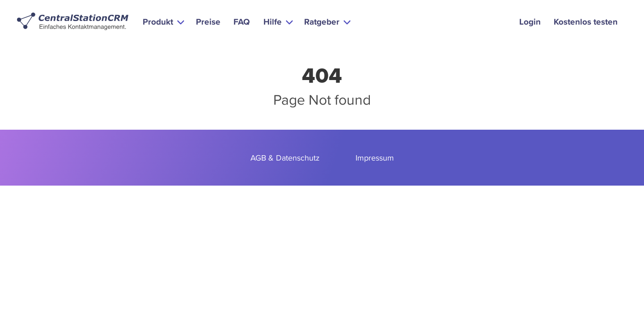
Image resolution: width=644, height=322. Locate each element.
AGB (258, 158)
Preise (208, 21)
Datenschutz (298, 158)
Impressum (375, 158)
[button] (163, 21)
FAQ (242, 21)
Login (530, 21)
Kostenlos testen (586, 21)
